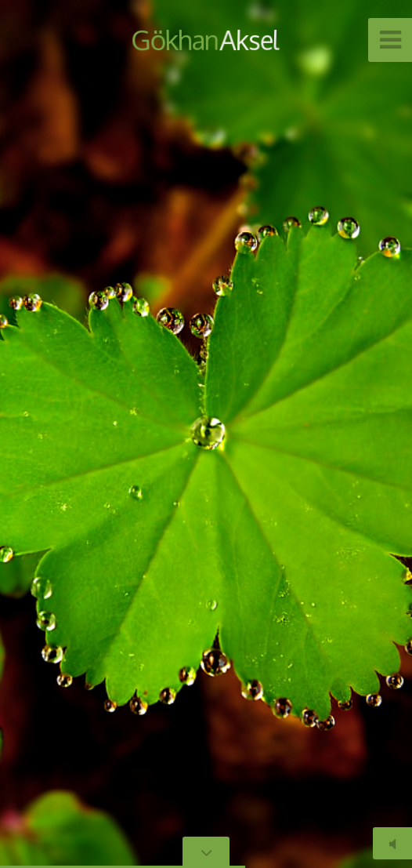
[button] (47, 434)
